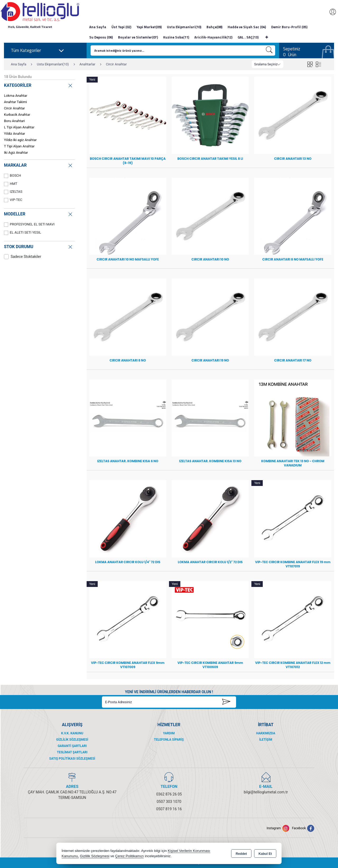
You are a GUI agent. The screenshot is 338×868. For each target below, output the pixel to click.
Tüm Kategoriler (37, 51)
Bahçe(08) (214, 27)
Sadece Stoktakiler (23, 257)
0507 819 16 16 (169, 809)
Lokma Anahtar (16, 96)
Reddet (241, 854)
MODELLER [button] (38, 213)
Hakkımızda (266, 733)
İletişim (266, 740)
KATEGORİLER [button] (38, 85)
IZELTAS (13, 192)
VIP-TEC (13, 200)
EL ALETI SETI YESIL (22, 233)
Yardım (169, 733)
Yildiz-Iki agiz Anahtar (20, 140)
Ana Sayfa (98, 27)
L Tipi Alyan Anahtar (19, 127)
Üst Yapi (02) (121, 27)
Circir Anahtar (14, 108)
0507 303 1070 (169, 802)
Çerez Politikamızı (130, 856)
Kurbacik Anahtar (17, 115)
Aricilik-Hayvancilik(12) (213, 37)
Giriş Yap (330, 12)
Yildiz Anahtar (15, 134)
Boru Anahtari (14, 121)
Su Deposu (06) (101, 37)
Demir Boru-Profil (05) (289, 27)
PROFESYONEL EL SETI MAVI (29, 225)
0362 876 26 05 (169, 794)
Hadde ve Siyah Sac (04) (247, 27)
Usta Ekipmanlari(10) (184, 27)
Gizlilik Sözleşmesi (72, 740)
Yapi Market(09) (149, 27)
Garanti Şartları (72, 746)
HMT (11, 184)
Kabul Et (265, 854)
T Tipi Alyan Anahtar (19, 146)
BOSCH (13, 176)
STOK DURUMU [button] (38, 246)
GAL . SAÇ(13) (248, 37)
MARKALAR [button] (38, 165)
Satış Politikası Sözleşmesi (72, 759)
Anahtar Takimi (15, 102)
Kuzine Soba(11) (176, 37)
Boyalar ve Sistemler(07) (138, 37)
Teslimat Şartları (72, 752)
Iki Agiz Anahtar (16, 153)
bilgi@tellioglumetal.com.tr (266, 792)
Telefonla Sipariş (169, 740)
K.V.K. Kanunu (72, 733)
